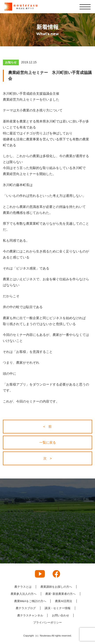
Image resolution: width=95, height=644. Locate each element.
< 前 (48, 427)
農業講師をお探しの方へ (56, 587)
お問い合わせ (61, 615)
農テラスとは (23, 587)
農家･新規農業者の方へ (60, 594)
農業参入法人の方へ (24, 594)
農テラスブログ (26, 608)
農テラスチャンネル (30, 615)
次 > (48, 458)
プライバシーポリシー (47, 622)
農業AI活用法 (64, 601)
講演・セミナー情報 (58, 608)
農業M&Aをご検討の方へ (30, 601)
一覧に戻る (48, 442)
